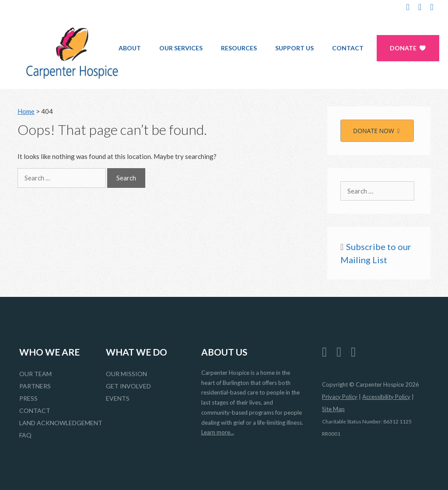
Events (118, 398)
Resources (239, 48)
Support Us (294, 48)
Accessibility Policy (386, 397)
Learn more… (218, 432)
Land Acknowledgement (61, 423)
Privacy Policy (340, 397)
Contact (348, 48)
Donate (403, 48)
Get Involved (128, 386)
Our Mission (126, 374)
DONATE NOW (377, 131)
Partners (35, 386)
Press (28, 398)
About (130, 48)
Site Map (333, 409)
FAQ (25, 435)
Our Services (181, 48)
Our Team (35, 374)
